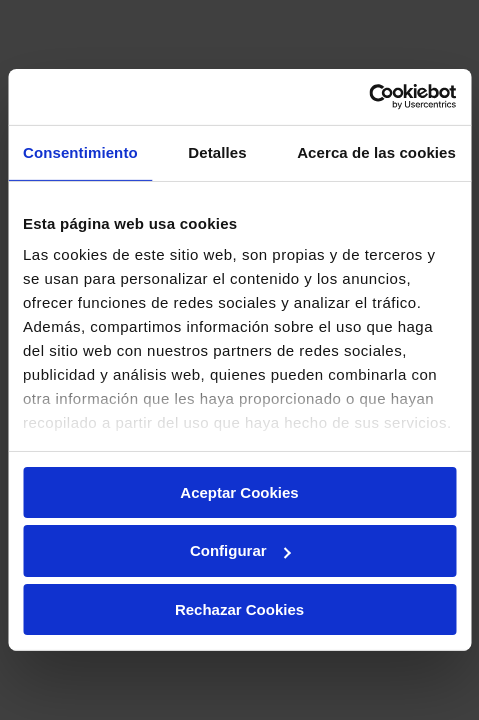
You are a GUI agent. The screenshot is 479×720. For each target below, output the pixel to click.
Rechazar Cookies (239, 609)
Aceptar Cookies (239, 491)
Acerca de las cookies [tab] (376, 151)
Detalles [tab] (217, 151)
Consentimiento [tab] (80, 151)
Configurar (240, 550)
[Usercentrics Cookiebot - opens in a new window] (368, 97)
